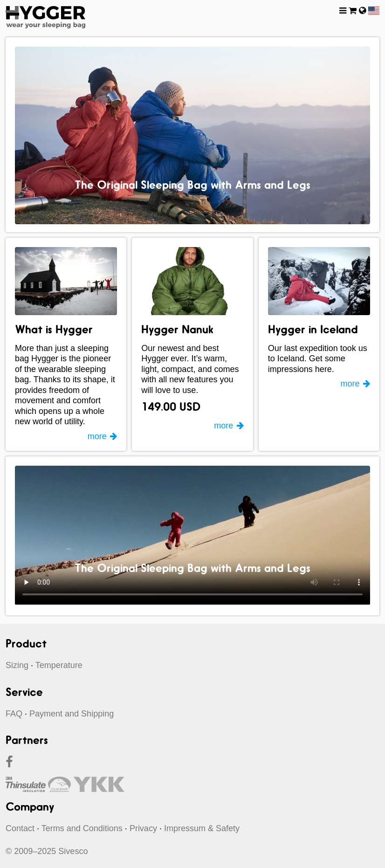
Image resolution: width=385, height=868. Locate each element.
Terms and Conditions (82, 828)
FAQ (14, 714)
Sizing (17, 665)
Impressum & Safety (202, 828)
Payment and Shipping (72, 714)
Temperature (59, 665)
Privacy (143, 828)
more (97, 436)
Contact (20, 828)
